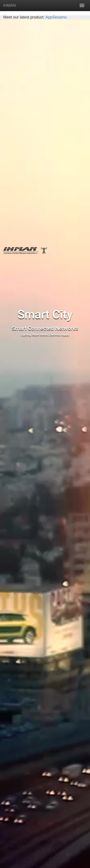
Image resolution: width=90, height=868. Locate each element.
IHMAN (10, 5)
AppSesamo (56, 17)
